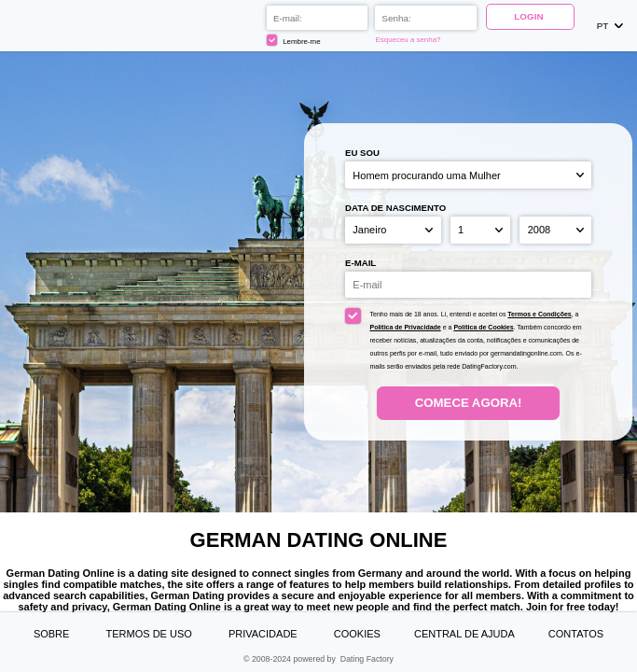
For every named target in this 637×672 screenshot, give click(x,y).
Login (530, 16)
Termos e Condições (539, 314)
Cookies (357, 634)
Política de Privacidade (405, 327)
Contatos (576, 634)
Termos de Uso (151, 634)
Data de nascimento (395, 208)
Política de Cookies (483, 327)
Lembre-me (295, 40)
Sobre (53, 634)
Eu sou (362, 153)
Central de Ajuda (464, 634)
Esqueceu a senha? (409, 40)
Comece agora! (469, 403)
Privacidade (264, 634)
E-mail (360, 263)
